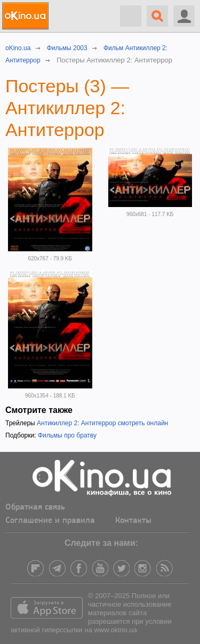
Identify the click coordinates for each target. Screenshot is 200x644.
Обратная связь (35, 507)
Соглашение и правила (50, 521)
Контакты (133, 521)
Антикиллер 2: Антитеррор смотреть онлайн (102, 423)
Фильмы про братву (67, 435)
